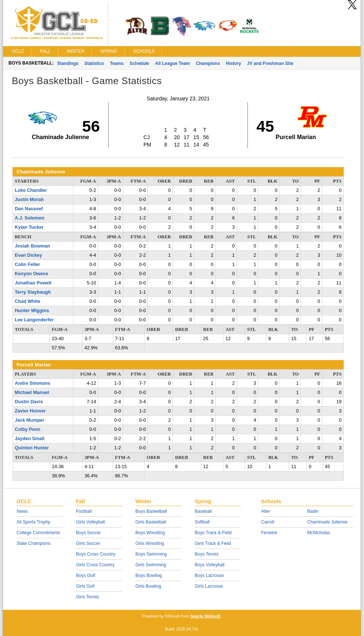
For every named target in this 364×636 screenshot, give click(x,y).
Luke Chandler (31, 190)
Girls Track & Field (213, 543)
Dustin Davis (29, 402)
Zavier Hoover (30, 411)
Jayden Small (30, 439)
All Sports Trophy (33, 522)
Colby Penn (27, 429)
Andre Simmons (33, 383)
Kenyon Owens (32, 274)
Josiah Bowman (32, 246)
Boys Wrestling (150, 533)
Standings (68, 63)
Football (84, 511)
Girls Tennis (87, 597)
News (22, 511)
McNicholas (319, 533)
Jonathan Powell (33, 283)
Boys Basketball (151, 511)
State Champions (34, 543)
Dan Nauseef (29, 209)
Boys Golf (86, 575)
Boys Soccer (88, 533)
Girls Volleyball (91, 522)
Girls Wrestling (150, 543)
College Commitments (38, 533)
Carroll (268, 522)
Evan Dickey (28, 255)
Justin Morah (29, 200)
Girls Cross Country (95, 565)
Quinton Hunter (32, 448)
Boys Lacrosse (209, 575)
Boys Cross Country (96, 554)
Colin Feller (27, 265)
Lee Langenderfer (34, 320)
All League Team (173, 63)
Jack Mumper (30, 420)
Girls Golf (85, 586)
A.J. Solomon (30, 218)
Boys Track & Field (213, 533)
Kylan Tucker (29, 227)
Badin (313, 511)
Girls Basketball (151, 522)
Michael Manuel (32, 393)
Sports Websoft (205, 616)
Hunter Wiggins (32, 311)
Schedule (139, 63)
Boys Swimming (151, 554)
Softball (202, 522)
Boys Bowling (149, 575)
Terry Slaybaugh (33, 292)
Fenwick (269, 533)
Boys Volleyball (210, 565)
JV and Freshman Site (270, 63)
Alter (266, 511)
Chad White (27, 301)
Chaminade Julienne (327, 522)
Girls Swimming (151, 565)
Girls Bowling (148, 586)
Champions (208, 63)
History (233, 63)
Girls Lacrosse (209, 586)
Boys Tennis (207, 554)
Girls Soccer (88, 543)
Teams (117, 63)
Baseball (203, 511)
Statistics (94, 63)
